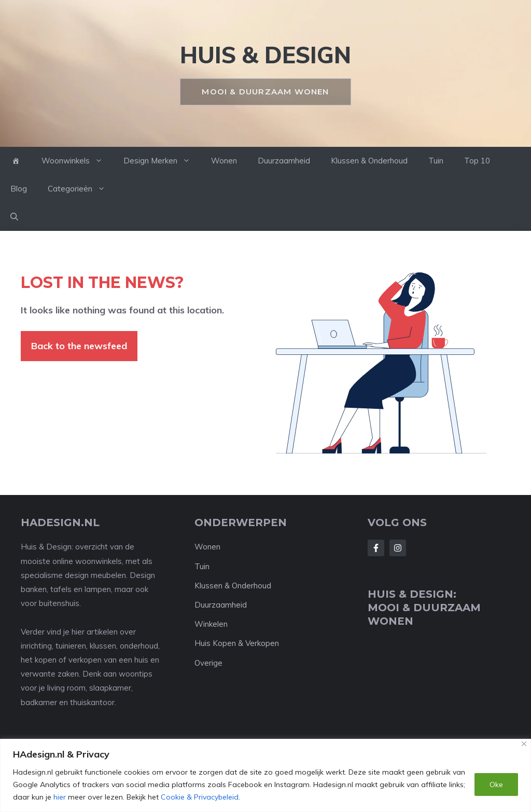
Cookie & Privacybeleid (200, 797)
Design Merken (162, 161)
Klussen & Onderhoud (369, 161)
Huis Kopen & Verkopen (237, 643)
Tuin (436, 161)
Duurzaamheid (284, 161)
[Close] (524, 744)
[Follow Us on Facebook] (376, 548)
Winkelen (211, 624)
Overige (208, 663)
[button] (14, 217)
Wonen (224, 161)
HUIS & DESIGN (265, 55)
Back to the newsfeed (79, 346)
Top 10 (477, 161)
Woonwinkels (77, 161)
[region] (265, 775)
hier (60, 797)
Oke (496, 785)
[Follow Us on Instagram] (398, 548)
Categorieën (82, 189)
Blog (19, 189)
